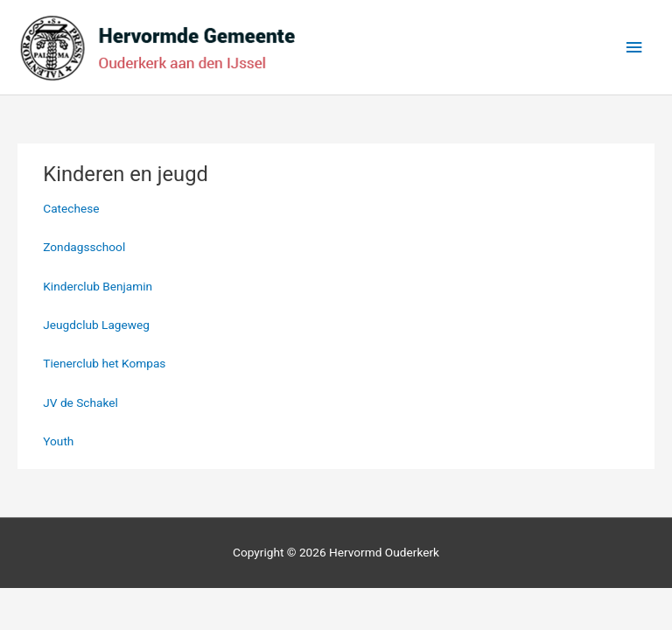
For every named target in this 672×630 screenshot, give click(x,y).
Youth (58, 441)
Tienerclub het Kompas (104, 363)
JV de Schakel (80, 402)
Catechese (71, 208)
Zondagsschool (84, 247)
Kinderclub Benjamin (98, 286)
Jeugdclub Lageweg (96, 325)
